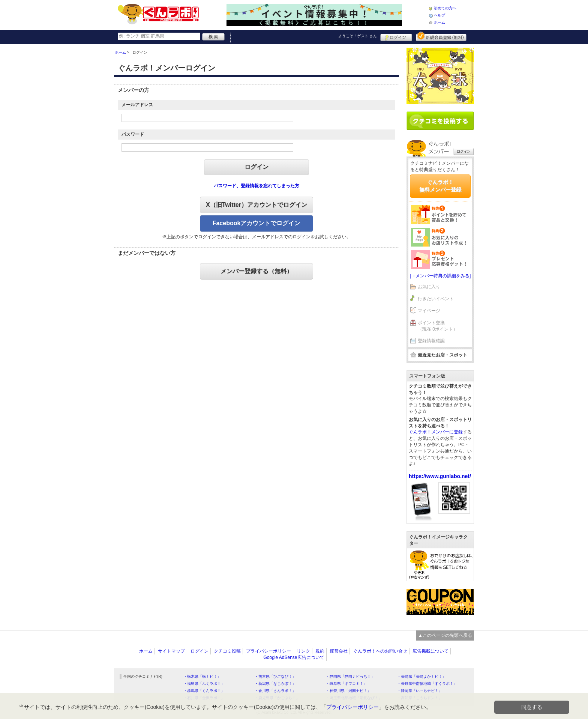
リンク (303, 651)
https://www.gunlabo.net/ (440, 476)
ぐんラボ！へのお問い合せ (380, 651)
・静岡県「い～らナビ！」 (420, 691)
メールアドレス (137, 105)
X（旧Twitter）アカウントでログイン (256, 205)
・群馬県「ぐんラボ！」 (204, 691)
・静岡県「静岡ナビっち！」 (350, 676)
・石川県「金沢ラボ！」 (204, 698)
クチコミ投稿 (227, 651)
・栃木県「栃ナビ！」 (202, 676)
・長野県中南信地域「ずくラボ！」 (427, 684)
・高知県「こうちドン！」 (420, 698)
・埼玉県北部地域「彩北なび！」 (354, 698)
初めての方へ (445, 8)
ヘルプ (439, 15)
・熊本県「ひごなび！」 (275, 676)
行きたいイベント (436, 299)
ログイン (396, 36)
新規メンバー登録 (441, 36)
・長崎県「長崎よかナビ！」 (421, 676)
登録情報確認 (431, 341)
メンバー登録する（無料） (256, 271)
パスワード (133, 134)
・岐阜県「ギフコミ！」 (346, 684)
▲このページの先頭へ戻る (445, 635)
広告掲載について (430, 651)
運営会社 (339, 651)
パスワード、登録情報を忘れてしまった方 (256, 186)
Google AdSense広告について (294, 657)
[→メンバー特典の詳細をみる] (440, 276)
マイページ (429, 311)
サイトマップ (171, 651)
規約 (320, 651)
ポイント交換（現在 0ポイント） (438, 326)
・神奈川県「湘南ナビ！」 (348, 691)
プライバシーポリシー (268, 651)
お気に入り (429, 287)
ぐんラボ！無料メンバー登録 (440, 186)
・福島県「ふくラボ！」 (204, 684)
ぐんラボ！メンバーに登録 (436, 432)
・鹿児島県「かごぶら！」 (277, 698)
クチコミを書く (440, 121)
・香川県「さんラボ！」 (275, 691)
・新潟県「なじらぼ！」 (275, 684)
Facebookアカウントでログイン (257, 223)
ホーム (439, 22)
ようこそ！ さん (358, 36)
